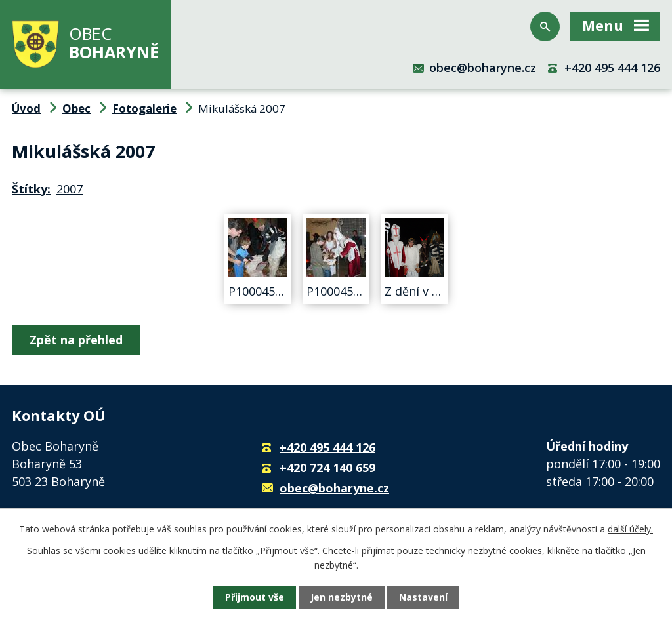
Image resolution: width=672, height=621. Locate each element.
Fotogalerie (144, 109)
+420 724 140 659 (327, 468)
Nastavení (423, 597)
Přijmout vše (255, 597)
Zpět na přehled (76, 340)
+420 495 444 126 (612, 68)
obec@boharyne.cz (483, 68)
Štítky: (31, 189)
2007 (70, 189)
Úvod (26, 109)
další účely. (630, 529)
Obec (76, 109)
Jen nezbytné (342, 597)
